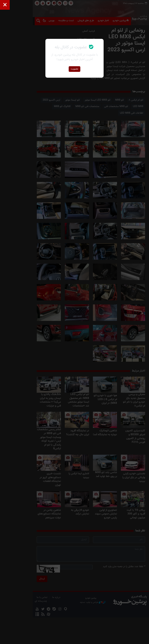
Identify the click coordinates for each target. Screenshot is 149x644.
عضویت (74, 69)
